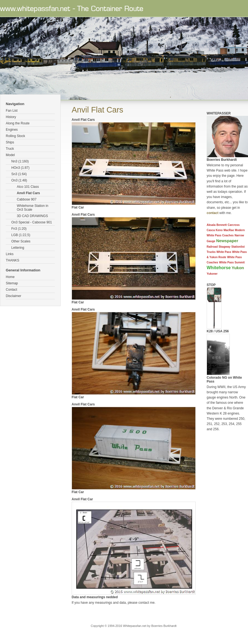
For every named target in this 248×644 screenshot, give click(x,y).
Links (10, 254)
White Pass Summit (232, 262)
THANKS (13, 260)
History (11, 117)
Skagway (224, 247)
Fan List (12, 111)
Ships (10, 142)
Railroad (212, 247)
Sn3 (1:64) (19, 174)
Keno (219, 230)
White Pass (224, 252)
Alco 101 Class (28, 187)
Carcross (234, 225)
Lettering (18, 248)
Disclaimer (14, 296)
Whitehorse (219, 268)
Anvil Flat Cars (28, 193)
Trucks (211, 252)
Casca (211, 230)
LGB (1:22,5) (21, 235)
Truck (10, 149)
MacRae (229, 230)
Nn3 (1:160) (20, 161)
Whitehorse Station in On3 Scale (33, 208)
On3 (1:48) (19, 180)
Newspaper (227, 241)
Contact (11, 290)
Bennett (222, 225)
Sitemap (12, 283)
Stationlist (238, 247)
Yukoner (212, 274)
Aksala (211, 225)
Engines (12, 130)
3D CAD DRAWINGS (32, 216)
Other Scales (21, 241)
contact (213, 213)
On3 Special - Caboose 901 (32, 222)
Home (10, 277)
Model (10, 155)
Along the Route (18, 123)
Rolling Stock (15, 136)
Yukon (238, 268)
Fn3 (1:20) (19, 229)
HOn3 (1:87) (20, 168)
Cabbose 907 (27, 199)
